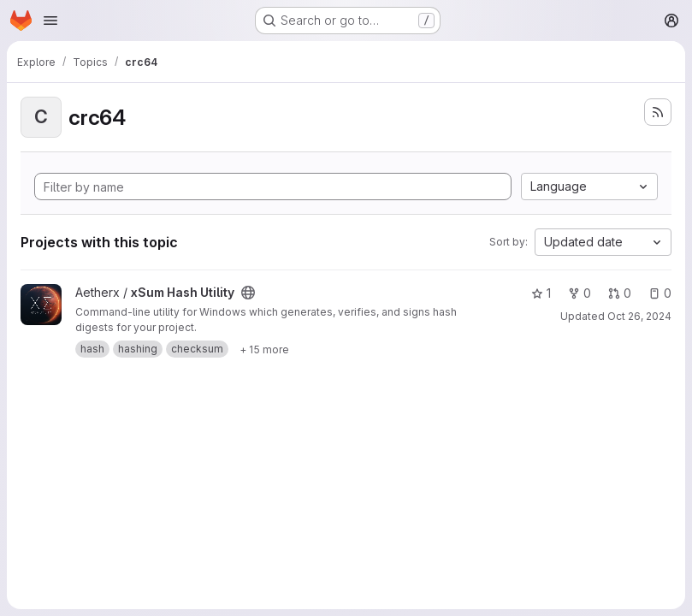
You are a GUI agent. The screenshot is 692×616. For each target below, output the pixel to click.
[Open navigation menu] (50, 21)
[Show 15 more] (264, 349)
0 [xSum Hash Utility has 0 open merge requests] (620, 293)
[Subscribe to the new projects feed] (658, 112)
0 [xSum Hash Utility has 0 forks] (580, 293)
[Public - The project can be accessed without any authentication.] (248, 293)
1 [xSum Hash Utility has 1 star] (541, 293)
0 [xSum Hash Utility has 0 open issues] (660, 293)
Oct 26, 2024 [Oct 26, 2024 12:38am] (639, 316)
